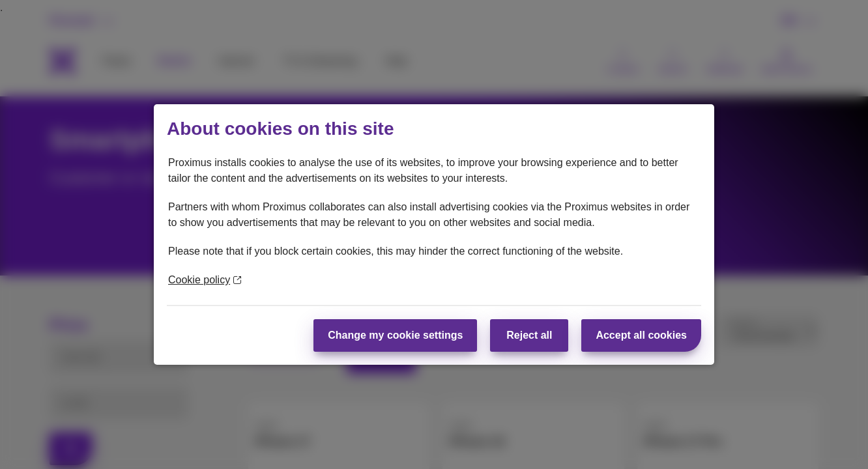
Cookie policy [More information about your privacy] (205, 280)
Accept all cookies (641, 335)
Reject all (529, 335)
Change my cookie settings (395, 335)
